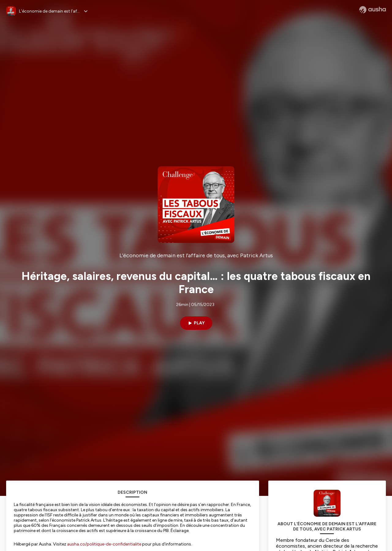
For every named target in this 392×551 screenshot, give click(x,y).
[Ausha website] (373, 10)
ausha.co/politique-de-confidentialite (104, 544)
